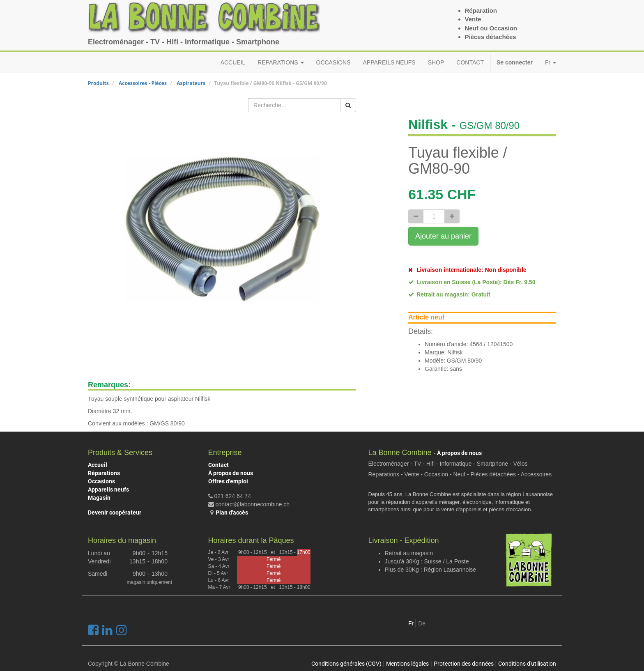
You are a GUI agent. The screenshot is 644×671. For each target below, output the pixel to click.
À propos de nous (231, 473)
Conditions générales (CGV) (346, 664)
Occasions (101, 481)
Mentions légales (407, 664)
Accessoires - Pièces (143, 83)
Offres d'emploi (228, 481)
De (422, 623)
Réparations (104, 473)
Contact (218, 465)
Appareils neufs (108, 489)
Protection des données (464, 664)
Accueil (98, 465)
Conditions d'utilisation (527, 664)
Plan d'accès (232, 512)
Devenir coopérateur (115, 512)
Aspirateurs (191, 83)
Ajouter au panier (443, 236)
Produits (98, 83)
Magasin (99, 498)
